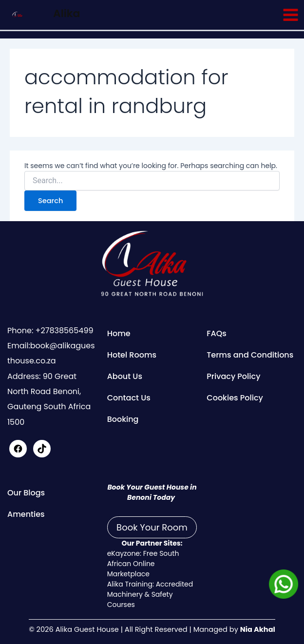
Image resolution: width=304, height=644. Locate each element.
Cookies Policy (235, 398)
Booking (123, 419)
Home (119, 333)
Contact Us (129, 398)
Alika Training (130, 584)
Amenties (26, 514)
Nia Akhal (258, 629)
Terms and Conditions (250, 355)
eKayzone (123, 553)
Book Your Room (152, 527)
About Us (125, 376)
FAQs (217, 333)
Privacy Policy (233, 376)
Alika (66, 13)
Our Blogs (26, 493)
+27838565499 (63, 331)
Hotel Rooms (132, 355)
